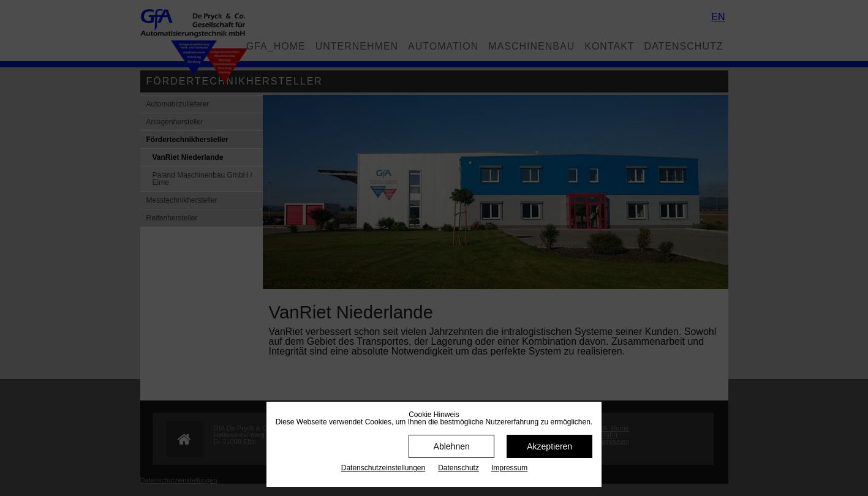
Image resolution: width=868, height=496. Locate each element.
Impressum (509, 468)
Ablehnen (452, 446)
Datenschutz (459, 468)
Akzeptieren (549, 446)
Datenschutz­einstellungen (383, 468)
